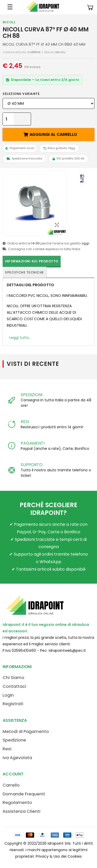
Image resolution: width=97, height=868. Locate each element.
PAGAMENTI (33, 443)
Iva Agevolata (17, 758)
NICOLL (9, 22)
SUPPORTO (32, 465)
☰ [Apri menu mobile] (10, 7)
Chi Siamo (13, 678)
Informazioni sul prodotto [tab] (32, 261)
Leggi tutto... (20, 338)
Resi (7, 749)
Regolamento (17, 803)
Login (8, 695)
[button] (90, 7)
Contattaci (14, 686)
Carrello (11, 785)
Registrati (13, 704)
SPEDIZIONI (31, 395)
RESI (25, 422)
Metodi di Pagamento (26, 731)
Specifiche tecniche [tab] (24, 272)
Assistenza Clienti (21, 811)
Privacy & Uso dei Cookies (59, 856)
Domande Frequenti (24, 794)
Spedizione (14, 740)
